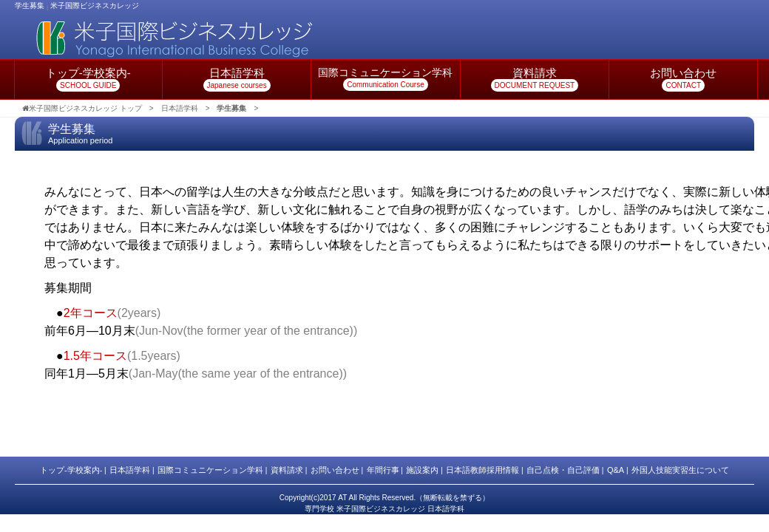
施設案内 (422, 470)
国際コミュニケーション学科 (210, 470)
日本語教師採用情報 (482, 470)
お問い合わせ (335, 470)
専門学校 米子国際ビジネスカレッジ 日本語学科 (384, 509)
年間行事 (383, 470)
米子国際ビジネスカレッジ (95, 6)
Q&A (616, 470)
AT (342, 498)
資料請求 (287, 470)
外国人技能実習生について (680, 470)
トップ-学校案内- (71, 470)
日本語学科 (130, 470)
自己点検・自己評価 (563, 470)
